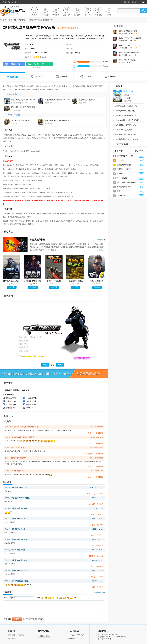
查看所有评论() (99, 592)
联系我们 (71, 635)
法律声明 (71, 638)
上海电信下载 (11, 398)
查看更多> (101, 250)
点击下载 (12, 287)
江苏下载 (11, 401)
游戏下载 (12, 20)
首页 (143, 2)
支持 (91, 433)
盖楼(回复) (99, 433)
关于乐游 (11, 635)
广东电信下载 (32, 398)
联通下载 (30, 408)
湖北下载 (11, 408)
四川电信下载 (11, 404)
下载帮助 (21, 635)
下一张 (60, 365)
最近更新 (127, 2)
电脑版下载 (12, 65)
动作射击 (22, 20)
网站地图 (11, 638)
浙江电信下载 (32, 401)
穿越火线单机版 (38, 240)
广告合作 (80, 635)
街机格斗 (135, 2)
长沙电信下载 (32, 404)
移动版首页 (45, 636)
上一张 (45, 365)
